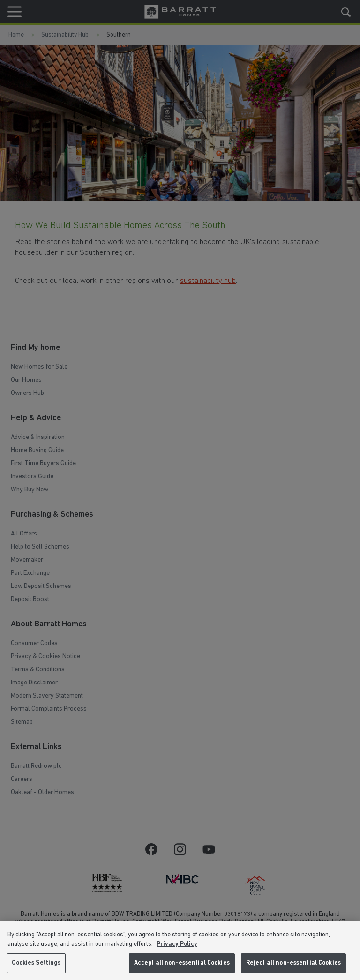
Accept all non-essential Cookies (182, 963)
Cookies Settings (36, 963)
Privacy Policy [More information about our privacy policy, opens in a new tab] (177, 944)
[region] (180, 950)
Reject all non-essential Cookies (293, 963)
